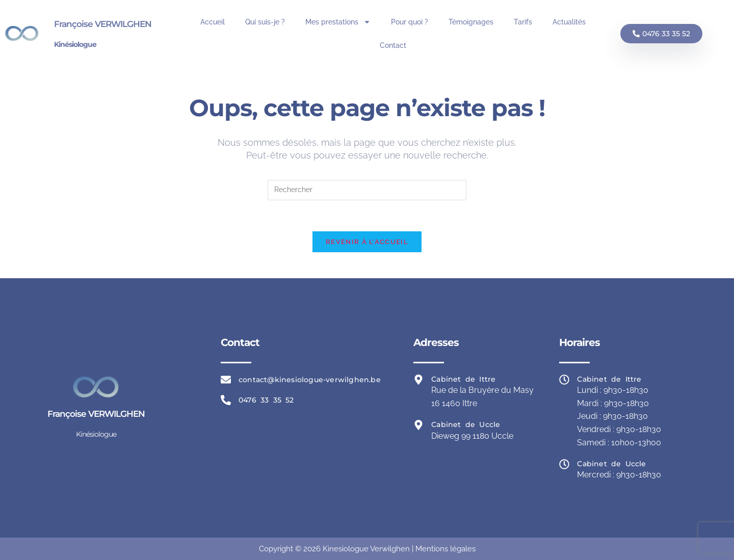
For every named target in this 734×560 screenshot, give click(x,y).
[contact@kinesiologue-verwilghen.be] (226, 380)
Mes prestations (338, 22)
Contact (393, 45)
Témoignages (471, 22)
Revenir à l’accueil (367, 242)
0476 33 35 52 (266, 400)
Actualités (569, 22)
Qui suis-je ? (265, 22)
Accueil (213, 22)
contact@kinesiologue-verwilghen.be (310, 380)
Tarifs (523, 22)
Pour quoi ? (410, 22)
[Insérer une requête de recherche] (367, 190)
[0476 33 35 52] (226, 400)
